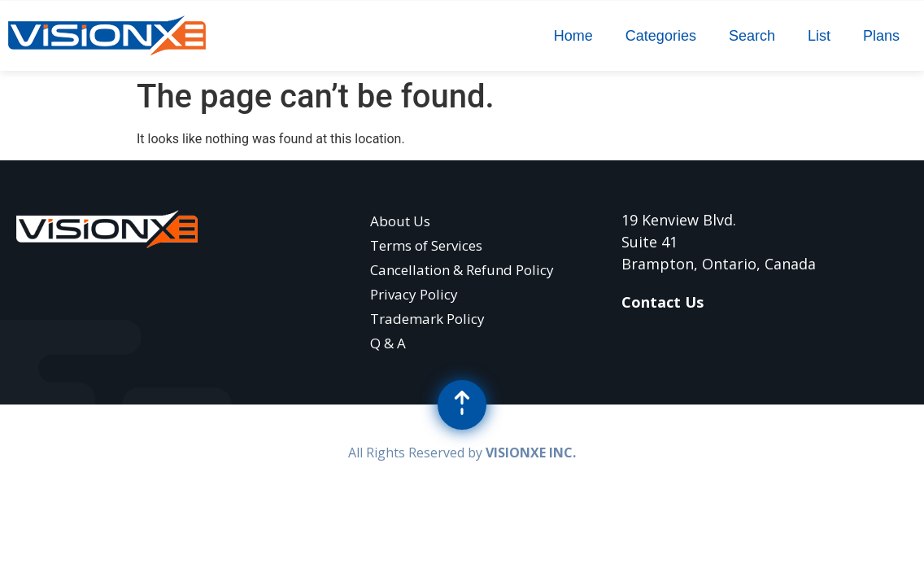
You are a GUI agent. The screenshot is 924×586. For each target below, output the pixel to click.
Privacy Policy (414, 294)
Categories (661, 36)
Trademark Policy (427, 319)
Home (573, 36)
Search (752, 36)
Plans (881, 36)
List (819, 36)
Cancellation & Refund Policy (462, 270)
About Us (400, 221)
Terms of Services (426, 245)
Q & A (388, 343)
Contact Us (662, 302)
